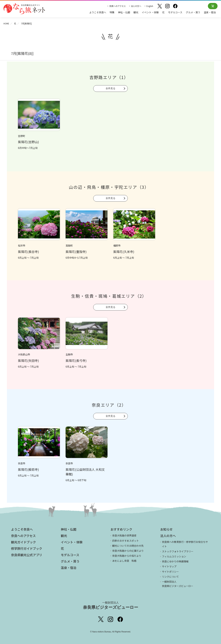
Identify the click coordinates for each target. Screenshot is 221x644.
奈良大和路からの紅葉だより (128, 551)
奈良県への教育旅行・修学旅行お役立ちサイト (185, 544)
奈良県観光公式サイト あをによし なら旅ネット (24, 9)
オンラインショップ (213, 6)
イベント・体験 (150, 12)
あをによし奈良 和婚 (124, 561)
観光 (136, 12)
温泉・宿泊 (210, 12)
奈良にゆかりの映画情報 (175, 561)
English (150, 6)
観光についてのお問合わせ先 (128, 546)
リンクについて (170, 577)
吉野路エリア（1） (109, 77)
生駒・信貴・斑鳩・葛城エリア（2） (109, 296)
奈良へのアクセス (117, 6)
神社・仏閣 (124, 12)
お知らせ (166, 529)
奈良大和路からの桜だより (127, 556)
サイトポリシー (170, 572)
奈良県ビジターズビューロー (111, 605)
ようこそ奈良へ (98, 12)
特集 (112, 12)
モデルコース (175, 12)
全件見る (110, 88)
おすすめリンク (121, 529)
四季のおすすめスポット (126, 541)
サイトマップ (169, 566)
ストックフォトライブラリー (178, 551)
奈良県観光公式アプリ (27, 555)
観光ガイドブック (23, 542)
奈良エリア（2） (109, 405)
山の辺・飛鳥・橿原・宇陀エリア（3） (109, 187)
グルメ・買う (193, 12)
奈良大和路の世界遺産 (124, 535)
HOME (6, 23)
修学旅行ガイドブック (27, 548)
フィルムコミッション (174, 556)
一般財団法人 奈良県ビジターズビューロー (178, 584)
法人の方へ (136, 6)
